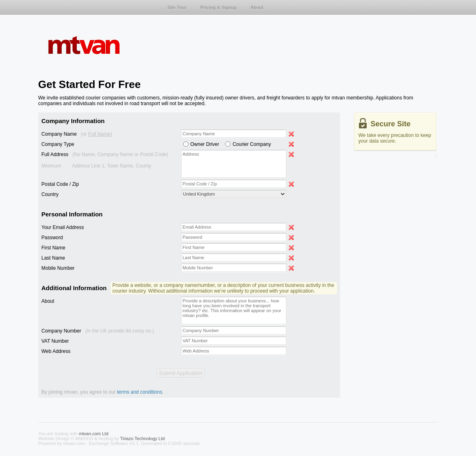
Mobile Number (58, 268)
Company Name (77, 134)
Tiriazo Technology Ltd (142, 438)
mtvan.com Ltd (93, 434)
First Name (54, 248)
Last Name (53, 258)
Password (52, 238)
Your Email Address (63, 227)
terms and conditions (140, 392)
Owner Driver (205, 144)
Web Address (56, 351)
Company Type (58, 144)
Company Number (98, 331)
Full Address (105, 160)
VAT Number (55, 341)
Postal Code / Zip (60, 184)
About (48, 301)
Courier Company (252, 144)
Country (50, 194)
